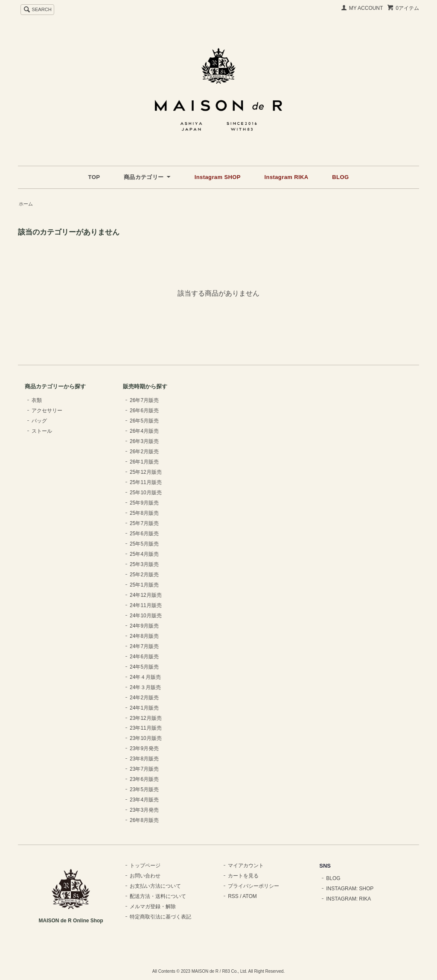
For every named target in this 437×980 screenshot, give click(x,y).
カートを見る (243, 876)
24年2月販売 (144, 698)
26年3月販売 (144, 441)
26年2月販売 (144, 452)
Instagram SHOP (218, 177)
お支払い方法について (155, 886)
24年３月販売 (145, 687)
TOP (94, 177)
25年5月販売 (144, 544)
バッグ (39, 421)
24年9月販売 (144, 626)
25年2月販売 (144, 575)
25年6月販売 (144, 534)
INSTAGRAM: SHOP (350, 889)
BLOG (340, 177)
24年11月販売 (146, 605)
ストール (42, 431)
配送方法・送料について (158, 896)
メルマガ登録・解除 (153, 907)
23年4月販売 (144, 800)
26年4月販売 (144, 431)
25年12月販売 (146, 472)
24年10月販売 (146, 616)
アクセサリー (47, 411)
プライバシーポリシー (253, 886)
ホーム (26, 204)
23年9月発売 (144, 748)
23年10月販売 (146, 738)
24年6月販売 (144, 657)
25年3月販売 (144, 564)
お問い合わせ (145, 876)
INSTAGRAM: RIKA (348, 899)
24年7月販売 (144, 646)
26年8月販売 (144, 820)
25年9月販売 (144, 503)
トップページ (145, 866)
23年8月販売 (144, 759)
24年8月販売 (144, 636)
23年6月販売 (144, 779)
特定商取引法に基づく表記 (160, 917)
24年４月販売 (145, 677)
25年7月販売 (144, 523)
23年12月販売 (146, 718)
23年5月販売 (144, 789)
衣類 (37, 400)
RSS (233, 896)
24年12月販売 (146, 595)
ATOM (250, 896)
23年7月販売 (144, 769)
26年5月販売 (144, 421)
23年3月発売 (144, 810)
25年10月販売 (146, 493)
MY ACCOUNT (366, 8)
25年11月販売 (146, 482)
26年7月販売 (144, 400)
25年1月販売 (144, 585)
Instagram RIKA (287, 177)
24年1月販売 (144, 708)
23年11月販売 (146, 728)
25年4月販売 (144, 554)
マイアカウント (246, 866)
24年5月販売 (144, 667)
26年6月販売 (144, 411)
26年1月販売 (144, 462)
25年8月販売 (144, 513)
